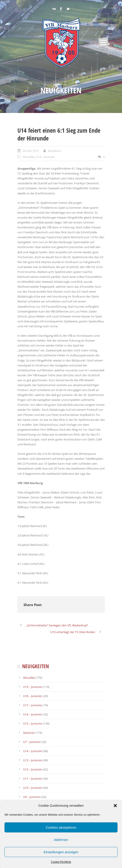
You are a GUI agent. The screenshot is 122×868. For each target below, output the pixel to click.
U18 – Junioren (33, 696)
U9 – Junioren (32, 797)
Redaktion (55, 151)
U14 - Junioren (45, 157)
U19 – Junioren (33, 687)
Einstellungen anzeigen (61, 852)
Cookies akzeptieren (61, 827)
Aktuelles (29, 157)
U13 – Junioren (33, 760)
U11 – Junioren (33, 779)
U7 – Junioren (32, 742)
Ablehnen (61, 840)
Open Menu (103, 42)
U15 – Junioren (33, 723)
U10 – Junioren (33, 788)
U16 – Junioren (33, 714)
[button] (115, 806)
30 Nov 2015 (31, 151)
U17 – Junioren (33, 705)
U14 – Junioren (33, 751)
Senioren (29, 733)
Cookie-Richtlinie (61, 862)
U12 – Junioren (33, 769)
